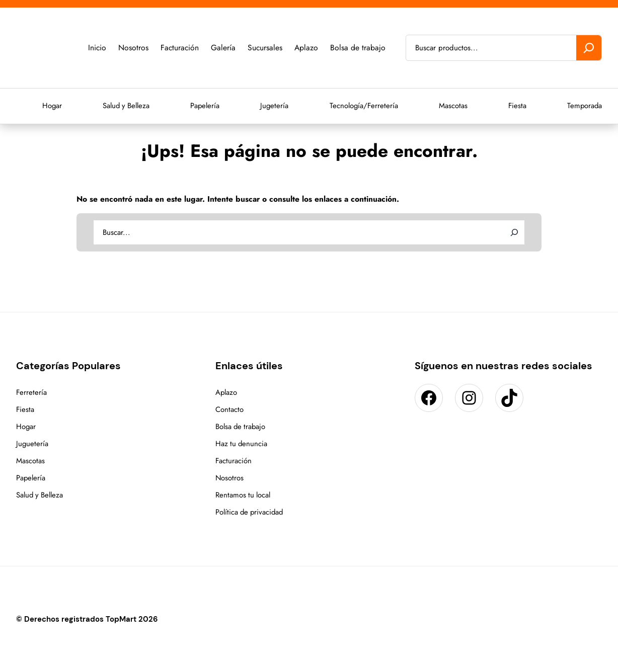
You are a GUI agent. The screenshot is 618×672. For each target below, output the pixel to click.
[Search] (514, 232)
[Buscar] (589, 48)
